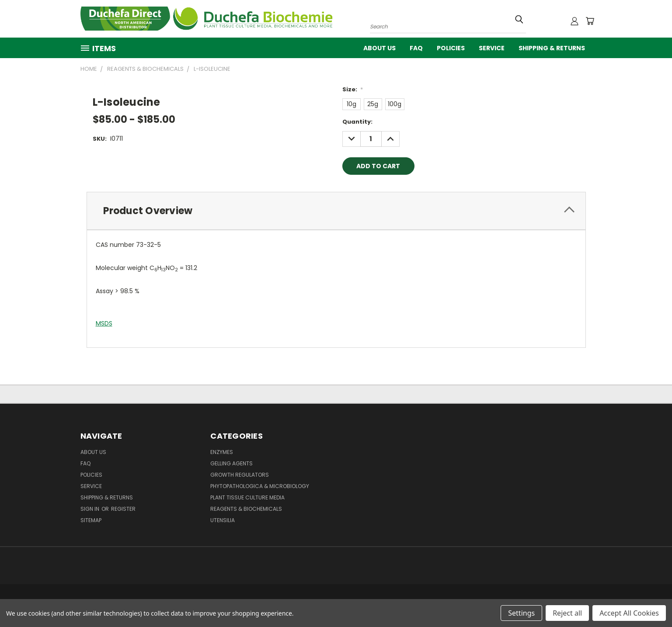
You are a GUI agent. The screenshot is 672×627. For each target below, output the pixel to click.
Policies (451, 48)
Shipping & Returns (552, 48)
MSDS (104, 323)
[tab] (336, 211)
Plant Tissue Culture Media (247, 497)
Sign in (91, 509)
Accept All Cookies (629, 613)
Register (123, 509)
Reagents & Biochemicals (246, 509)
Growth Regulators (240, 475)
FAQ (416, 48)
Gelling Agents (232, 463)
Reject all (567, 613)
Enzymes (222, 452)
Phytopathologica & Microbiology (260, 486)
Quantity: (357, 122)
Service (492, 48)
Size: (353, 89)
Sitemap (91, 520)
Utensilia (223, 520)
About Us (380, 48)
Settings (521, 613)
